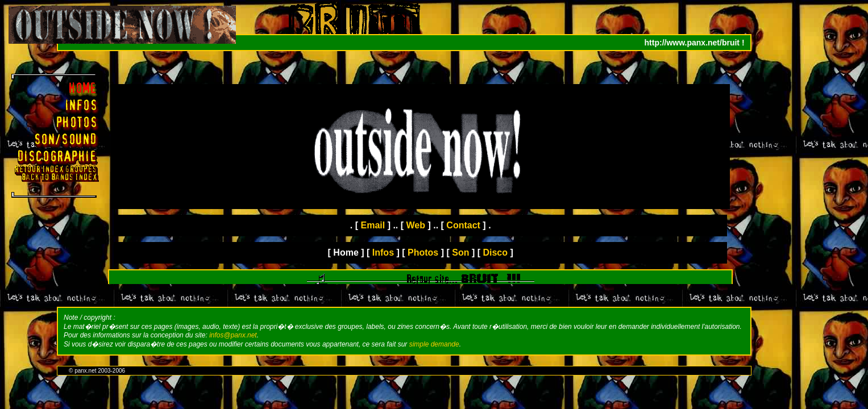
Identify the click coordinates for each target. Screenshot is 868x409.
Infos (383, 253)
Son (460, 253)
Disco (495, 253)
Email (373, 225)
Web (416, 225)
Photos (423, 253)
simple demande (434, 344)
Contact (463, 225)
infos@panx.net (233, 335)
